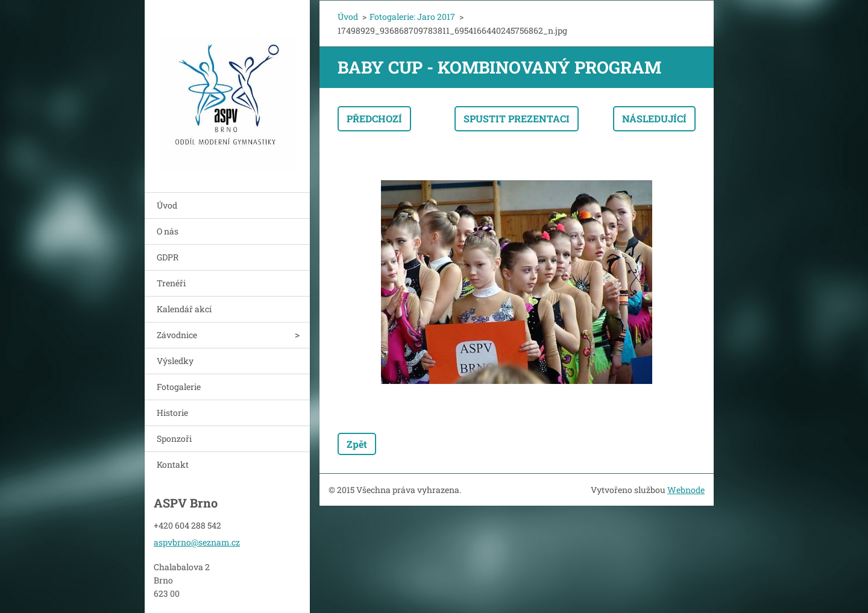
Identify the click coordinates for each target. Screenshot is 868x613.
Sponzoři (174, 439)
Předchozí (374, 118)
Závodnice (177, 335)
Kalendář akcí (184, 309)
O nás (168, 231)
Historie (172, 413)
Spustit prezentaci (517, 118)
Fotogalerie (179, 387)
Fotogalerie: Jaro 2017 (412, 17)
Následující (654, 118)
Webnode (686, 490)
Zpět (357, 444)
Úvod (167, 205)
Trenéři (171, 283)
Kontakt (173, 464)
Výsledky (175, 361)
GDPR (168, 257)
